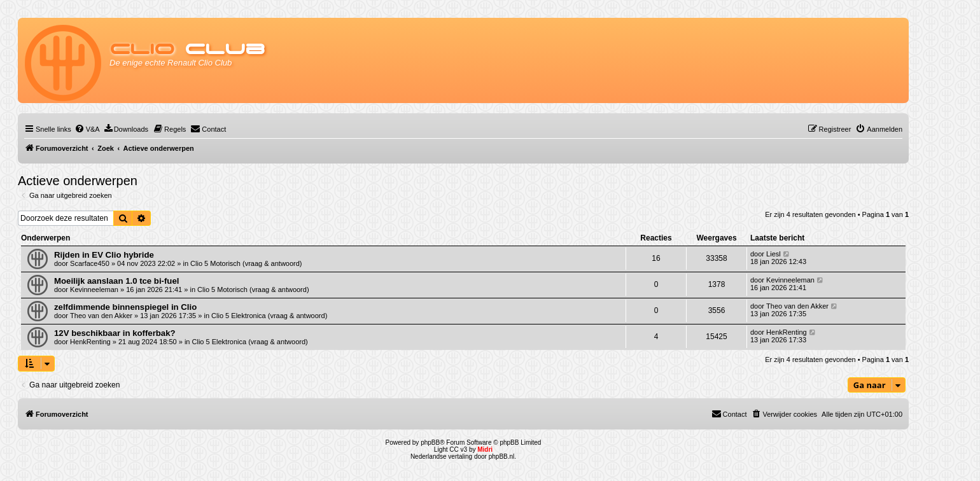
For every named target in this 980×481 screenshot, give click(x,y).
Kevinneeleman (94, 289)
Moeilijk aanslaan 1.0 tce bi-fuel (116, 281)
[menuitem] (87, 129)
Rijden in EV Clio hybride (104, 255)
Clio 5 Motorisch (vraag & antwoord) (246, 263)
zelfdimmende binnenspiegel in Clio (125, 307)
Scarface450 (90, 263)
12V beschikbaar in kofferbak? (115, 333)
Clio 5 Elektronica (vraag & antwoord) (269, 316)
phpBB (430, 443)
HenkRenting (90, 342)
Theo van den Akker (101, 316)
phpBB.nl (502, 457)
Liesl (773, 254)
